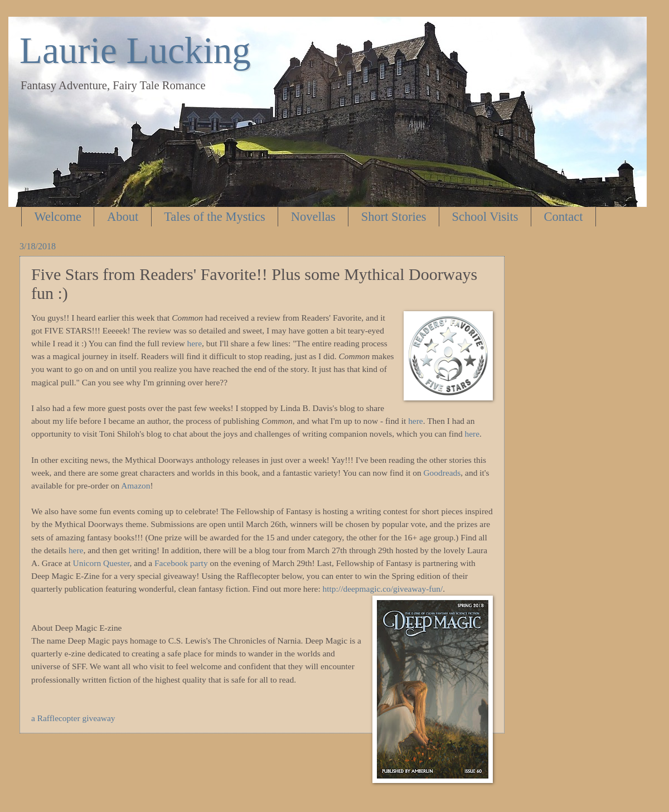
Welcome (58, 217)
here (195, 343)
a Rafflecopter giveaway (73, 718)
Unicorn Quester (101, 563)
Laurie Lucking (135, 50)
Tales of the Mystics (215, 217)
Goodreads (442, 473)
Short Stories (394, 217)
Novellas (313, 217)
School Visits (485, 217)
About (123, 217)
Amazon (135, 485)
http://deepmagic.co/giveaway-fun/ (383, 589)
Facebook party (181, 563)
